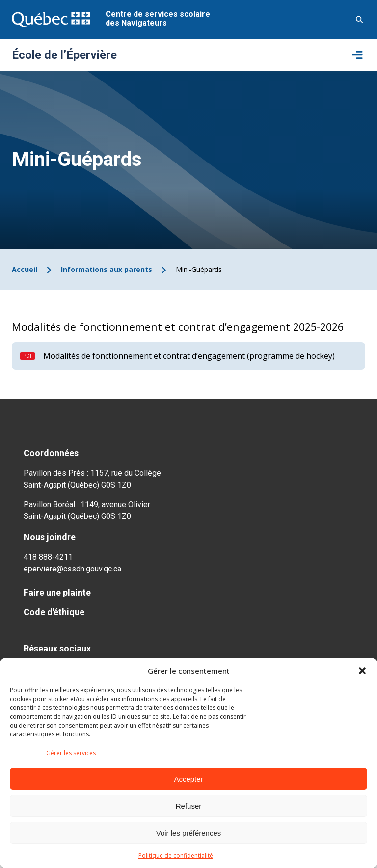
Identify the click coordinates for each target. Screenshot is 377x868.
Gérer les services (71, 753)
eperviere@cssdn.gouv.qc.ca (72, 569)
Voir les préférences (189, 833)
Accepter (188, 779)
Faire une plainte (57, 592)
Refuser (189, 806)
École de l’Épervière (64, 55)
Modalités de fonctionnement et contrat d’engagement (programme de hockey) (189, 356)
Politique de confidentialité (176, 855)
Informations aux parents (107, 269)
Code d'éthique (54, 612)
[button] (362, 671)
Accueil (25, 269)
